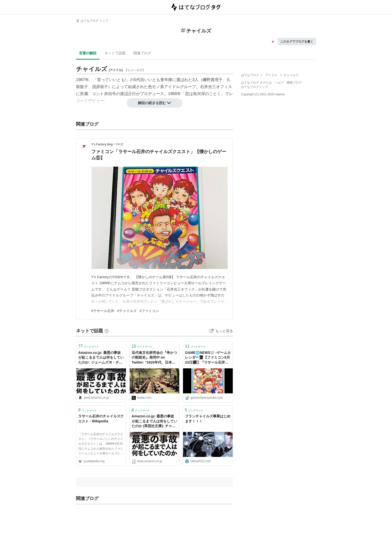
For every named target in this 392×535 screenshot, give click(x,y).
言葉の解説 (88, 53)
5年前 (120, 144)
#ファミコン (149, 311)
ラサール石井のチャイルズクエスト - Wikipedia (101, 419)
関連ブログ (142, 53)
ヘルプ (279, 83)
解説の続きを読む (154, 103)
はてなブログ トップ (92, 21)
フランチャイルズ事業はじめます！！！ (208, 419)
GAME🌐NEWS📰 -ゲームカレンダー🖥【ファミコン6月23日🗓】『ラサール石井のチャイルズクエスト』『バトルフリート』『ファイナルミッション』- (208, 358)
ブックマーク (88, 346)
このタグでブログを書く (297, 42)
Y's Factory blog (102, 144)
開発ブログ (294, 83)
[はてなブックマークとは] (106, 331)
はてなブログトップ (254, 87)
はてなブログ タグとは (256, 83)
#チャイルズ (127, 311)
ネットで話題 (115, 53)
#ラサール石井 (103, 311)
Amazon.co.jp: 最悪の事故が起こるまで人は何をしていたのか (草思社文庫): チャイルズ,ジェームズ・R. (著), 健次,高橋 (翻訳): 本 (154, 422)
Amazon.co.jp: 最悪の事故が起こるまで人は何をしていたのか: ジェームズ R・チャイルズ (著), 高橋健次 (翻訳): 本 (101, 358)
